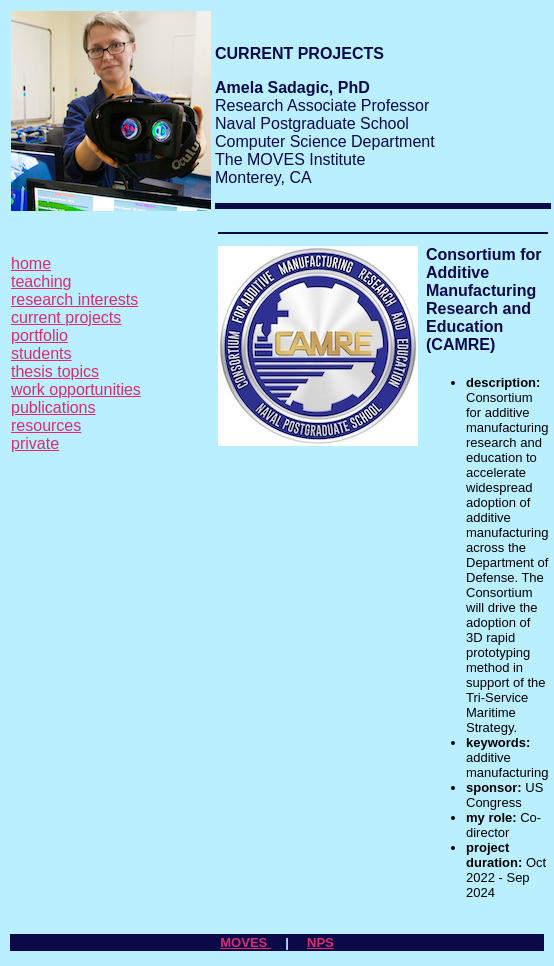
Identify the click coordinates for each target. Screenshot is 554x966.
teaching (41, 281)
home (31, 263)
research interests (74, 299)
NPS (320, 942)
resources (46, 425)
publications (53, 407)
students (41, 353)
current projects (66, 317)
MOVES (245, 942)
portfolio (39, 335)
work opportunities (76, 389)
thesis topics (55, 371)
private (35, 443)
